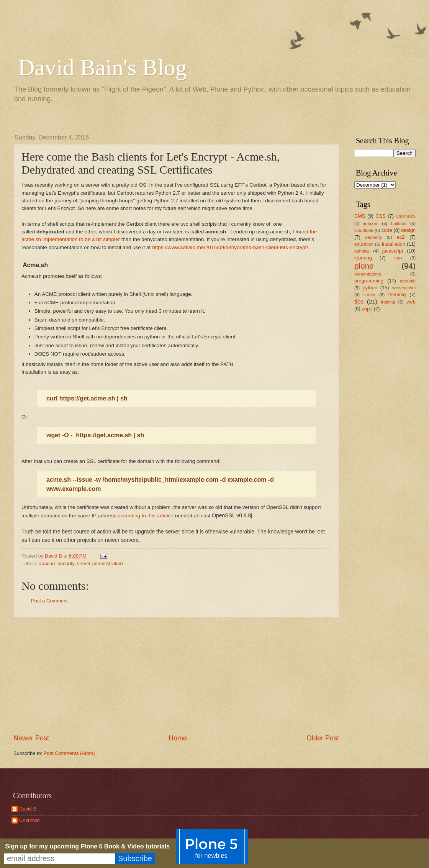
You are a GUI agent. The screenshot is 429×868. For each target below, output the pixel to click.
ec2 (401, 237)
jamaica (362, 251)
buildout (399, 223)
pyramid (408, 281)
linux (398, 258)
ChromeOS (406, 216)
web (411, 302)
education (364, 244)
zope (367, 309)
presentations (368, 274)
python (370, 288)
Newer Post (31, 738)
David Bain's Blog (102, 67)
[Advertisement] (176, 676)
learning (363, 258)
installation (394, 244)
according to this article (144, 516)
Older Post (323, 738)
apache (47, 564)
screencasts (404, 288)
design (408, 230)
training (388, 302)
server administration (100, 564)
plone (364, 266)
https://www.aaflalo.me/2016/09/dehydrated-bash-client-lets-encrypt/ (230, 247)
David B (28, 809)
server (370, 295)
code (387, 230)
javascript (393, 251)
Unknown (29, 820)
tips (359, 301)
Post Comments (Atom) (69, 753)
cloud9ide (364, 230)
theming (397, 295)
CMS (360, 216)
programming (369, 281)
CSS (380, 216)
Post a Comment (49, 601)
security (66, 564)
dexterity (373, 237)
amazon (371, 223)
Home (178, 738)
